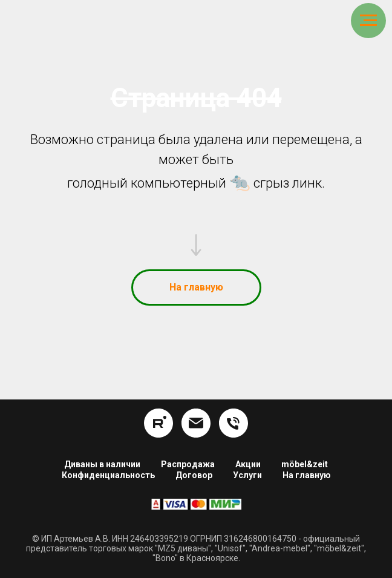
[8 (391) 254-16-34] (234, 423)
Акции (248, 464)
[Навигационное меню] (368, 21)
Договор (194, 475)
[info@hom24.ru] (196, 423)
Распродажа (188, 464)
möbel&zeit (305, 464)
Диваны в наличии (102, 464)
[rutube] (158, 423)
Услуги (247, 475)
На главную (307, 475)
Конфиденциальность (108, 475)
